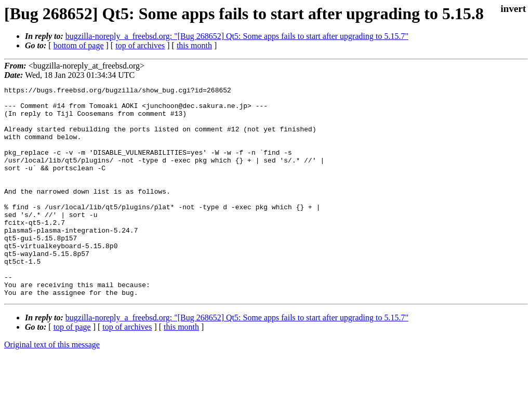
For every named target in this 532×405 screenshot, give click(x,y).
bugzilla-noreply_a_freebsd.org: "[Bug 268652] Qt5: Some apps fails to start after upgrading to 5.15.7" (237, 36)
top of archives (140, 45)
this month (194, 45)
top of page (72, 369)
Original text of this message (52, 387)
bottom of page (79, 45)
